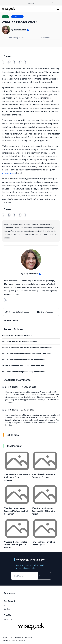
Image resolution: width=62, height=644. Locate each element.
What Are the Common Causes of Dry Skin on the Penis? (43, 511)
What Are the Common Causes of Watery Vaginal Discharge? (16, 511)
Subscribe (44, 576)
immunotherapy (9, 173)
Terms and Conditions (18, 641)
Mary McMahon (20, 30)
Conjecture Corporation (24, 638)
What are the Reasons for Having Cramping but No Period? (15, 545)
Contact (7, 609)
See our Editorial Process (17, 312)
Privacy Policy (6, 641)
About (6, 605)
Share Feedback (45, 312)
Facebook (8, 619)
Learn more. (31, 3)
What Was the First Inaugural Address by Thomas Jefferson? (17, 477)
